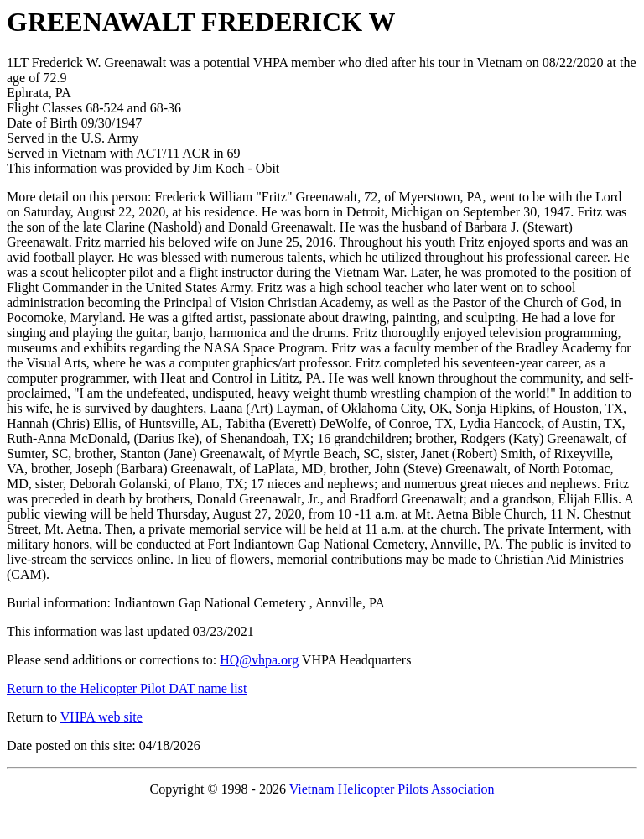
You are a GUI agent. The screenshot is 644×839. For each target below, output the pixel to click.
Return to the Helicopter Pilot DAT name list (127, 688)
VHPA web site (101, 717)
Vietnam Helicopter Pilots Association (392, 789)
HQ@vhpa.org (259, 660)
